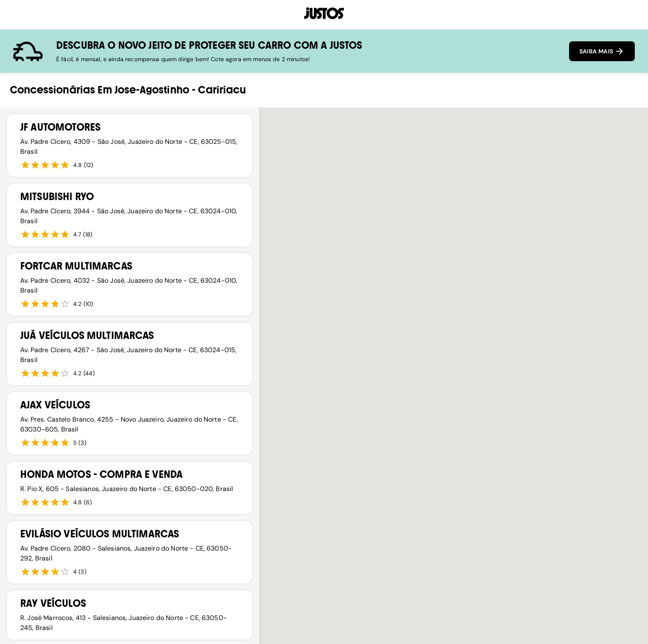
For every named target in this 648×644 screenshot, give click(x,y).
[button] (308, 452)
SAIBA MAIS (602, 51)
